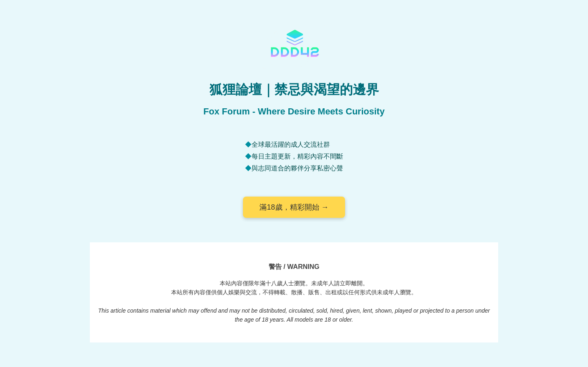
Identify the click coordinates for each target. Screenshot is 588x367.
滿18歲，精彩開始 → (294, 207)
